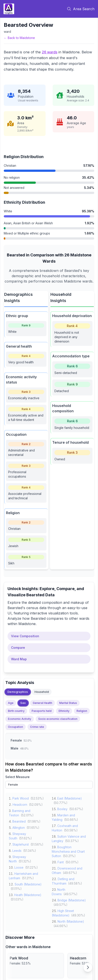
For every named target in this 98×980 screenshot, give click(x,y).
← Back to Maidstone (19, 38)
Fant (61, 861)
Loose (19, 867)
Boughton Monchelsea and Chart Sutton (68, 851)
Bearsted (19, 821)
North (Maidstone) (71, 921)
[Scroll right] (88, 967)
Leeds (17, 850)
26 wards (50, 52)
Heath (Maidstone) (28, 894)
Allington (19, 827)
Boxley (62, 808)
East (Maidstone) (70, 798)
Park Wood (21, 798)
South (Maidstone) (28, 884)
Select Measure (17, 777)
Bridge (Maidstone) (72, 900)
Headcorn (20, 804)
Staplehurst (21, 844)
